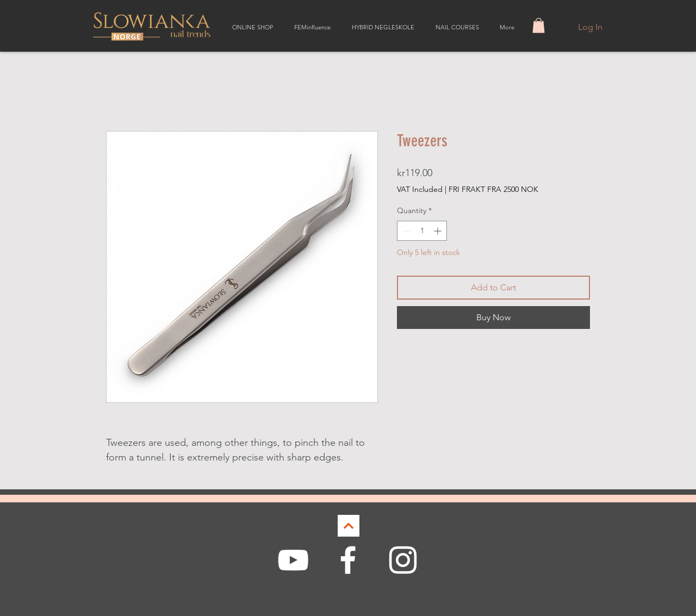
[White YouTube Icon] (293, 560)
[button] (539, 25)
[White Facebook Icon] (348, 560)
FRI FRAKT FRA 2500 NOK (493, 189)
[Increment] (439, 231)
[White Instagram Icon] (403, 560)
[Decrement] (405, 231)
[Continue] (349, 526)
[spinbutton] (422, 231)
